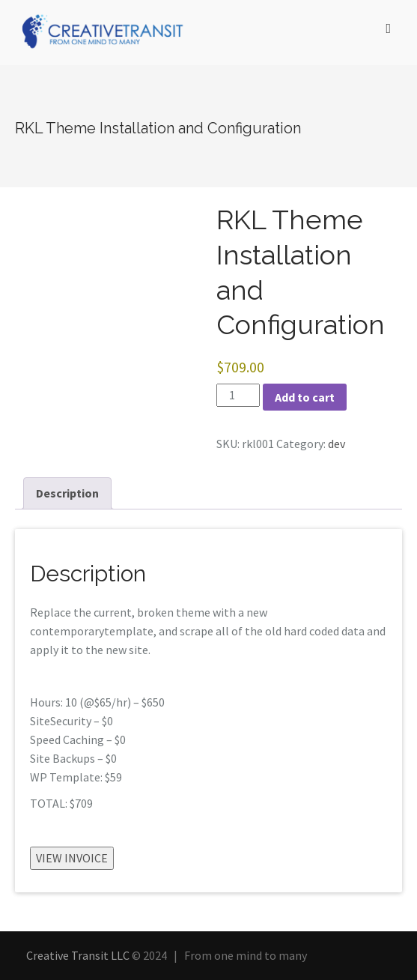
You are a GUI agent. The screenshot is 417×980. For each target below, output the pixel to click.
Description (67, 493)
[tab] (67, 493)
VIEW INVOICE (72, 858)
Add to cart (305, 397)
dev (337, 444)
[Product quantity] (238, 395)
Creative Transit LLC (78, 955)
